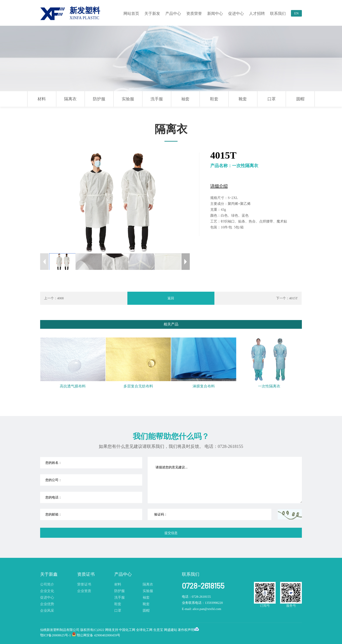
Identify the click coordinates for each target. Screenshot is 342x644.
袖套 (185, 99)
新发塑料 (85, 13)
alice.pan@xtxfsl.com (207, 609)
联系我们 (278, 14)
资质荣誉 (194, 14)
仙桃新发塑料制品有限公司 (60, 630)
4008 (60, 298)
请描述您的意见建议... (225, 480)
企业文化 (47, 591)
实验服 (128, 99)
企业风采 (47, 611)
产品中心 (173, 14)
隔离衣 (70, 99)
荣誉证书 (84, 584)
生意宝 (158, 630)
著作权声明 (186, 630)
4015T (293, 298)
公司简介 (47, 584)
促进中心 (236, 14)
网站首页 (131, 14)
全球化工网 (144, 630)
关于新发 (152, 14)
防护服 (99, 99)
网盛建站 (171, 630)
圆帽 (300, 99)
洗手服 (157, 99)
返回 (171, 298)
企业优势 (47, 604)
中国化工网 (127, 630)
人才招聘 (257, 14)
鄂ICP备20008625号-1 (56, 635)
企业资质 (84, 591)
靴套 (243, 99)
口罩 (272, 99)
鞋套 (214, 99)
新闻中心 (215, 14)
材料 (42, 99)
